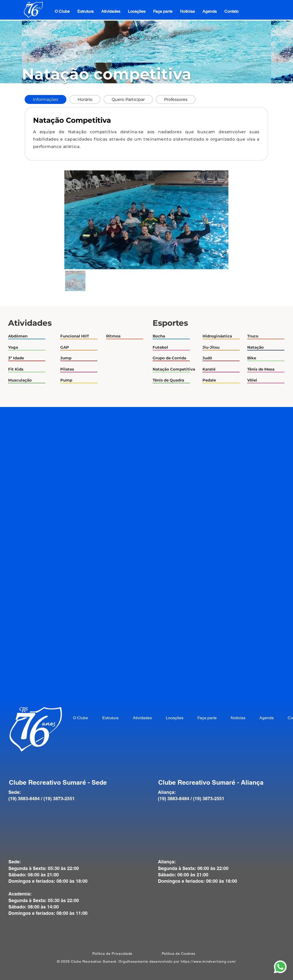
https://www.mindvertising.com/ (208, 961)
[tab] (46, 99)
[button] (85, 11)
